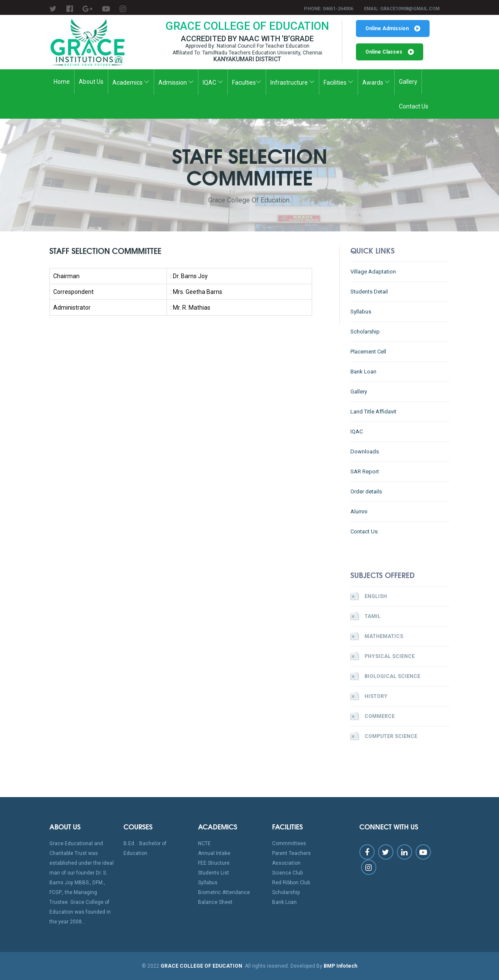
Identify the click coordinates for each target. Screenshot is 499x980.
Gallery (408, 82)
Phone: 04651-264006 (328, 9)
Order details (366, 491)
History (369, 696)
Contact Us (414, 106)
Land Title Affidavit (373, 412)
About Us (91, 82)
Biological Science (385, 676)
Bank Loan (363, 372)
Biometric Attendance (224, 892)
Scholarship (365, 332)
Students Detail (369, 292)
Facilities (338, 82)
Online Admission (393, 28)
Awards (376, 82)
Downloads (365, 452)
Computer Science (384, 736)
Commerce (373, 716)
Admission (176, 82)
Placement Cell (368, 352)
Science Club (287, 873)
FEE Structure (214, 863)
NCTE (204, 843)
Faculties (247, 82)
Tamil (366, 616)
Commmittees (289, 843)
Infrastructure (293, 82)
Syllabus (361, 312)
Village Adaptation (373, 272)
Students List (214, 873)
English (369, 596)
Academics (131, 82)
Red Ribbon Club (291, 883)
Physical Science (383, 656)
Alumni (359, 511)
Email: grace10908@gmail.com (402, 9)
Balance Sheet (215, 902)
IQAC (213, 82)
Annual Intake (214, 853)
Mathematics (377, 636)
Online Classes (390, 52)
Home (62, 82)
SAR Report (365, 471)
